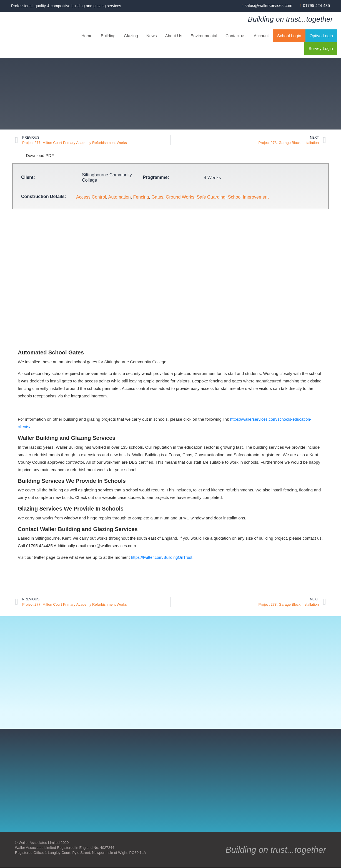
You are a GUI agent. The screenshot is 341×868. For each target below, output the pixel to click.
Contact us (235, 36)
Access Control (91, 197)
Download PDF (34, 155)
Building (108, 36)
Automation (120, 197)
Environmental (204, 36)
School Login (289, 36)
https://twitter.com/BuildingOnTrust (162, 557)
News (152, 36)
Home (87, 36)
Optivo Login (321, 36)
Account (261, 36)
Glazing (131, 36)
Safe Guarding (211, 197)
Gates (157, 197)
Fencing (141, 197)
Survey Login (321, 49)
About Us (174, 36)
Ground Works (180, 197)
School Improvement (248, 197)
